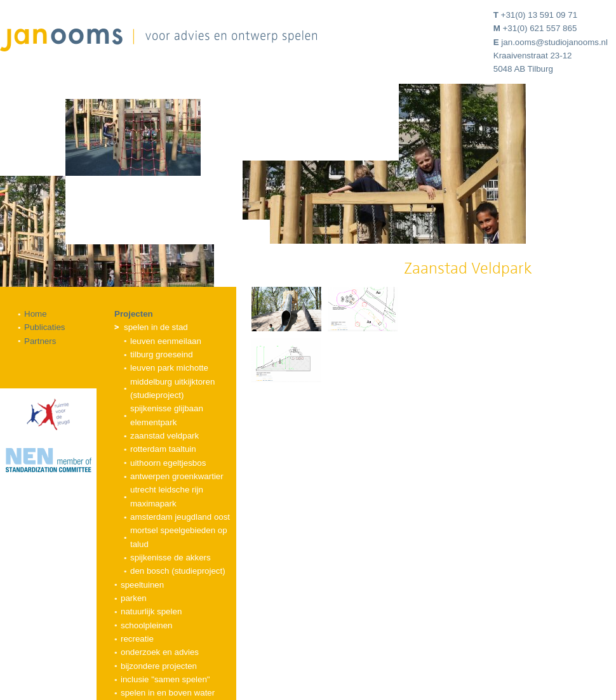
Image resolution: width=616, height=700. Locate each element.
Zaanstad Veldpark (164, 436)
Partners (40, 341)
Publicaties (44, 327)
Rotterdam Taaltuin (163, 449)
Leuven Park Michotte (169, 368)
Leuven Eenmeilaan (166, 341)
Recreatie (137, 639)
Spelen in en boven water (168, 693)
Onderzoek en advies (160, 652)
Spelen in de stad (156, 327)
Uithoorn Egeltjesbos (168, 463)
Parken (134, 598)
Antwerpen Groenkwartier (177, 476)
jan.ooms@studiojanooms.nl (554, 42)
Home (36, 314)
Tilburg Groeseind (162, 354)
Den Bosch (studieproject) (178, 571)
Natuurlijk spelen (151, 611)
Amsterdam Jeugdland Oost (180, 517)
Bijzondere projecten (159, 666)
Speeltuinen (142, 585)
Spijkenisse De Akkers (171, 558)
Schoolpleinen (147, 625)
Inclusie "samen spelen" (165, 679)
